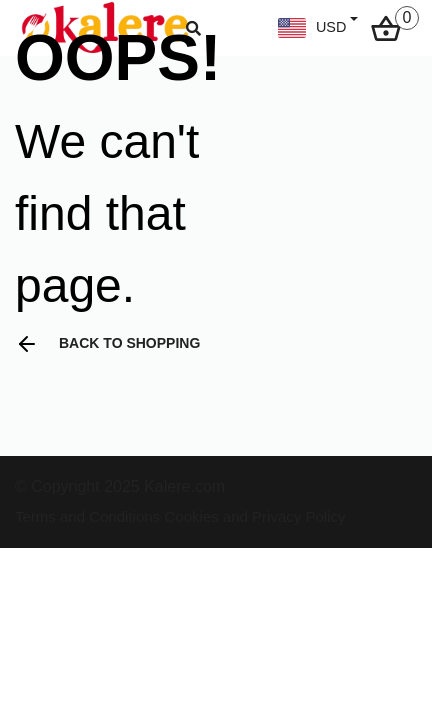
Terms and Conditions (87, 516)
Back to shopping (107, 344)
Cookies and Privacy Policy (255, 516)
